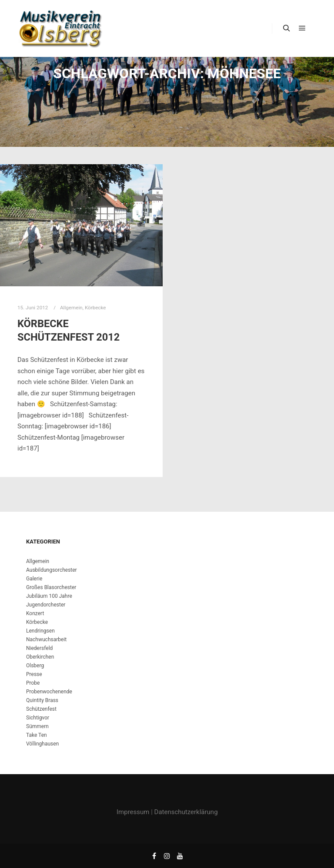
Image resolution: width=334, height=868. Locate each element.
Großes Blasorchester (51, 587)
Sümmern (37, 726)
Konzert (35, 613)
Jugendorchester (46, 605)
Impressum (133, 812)
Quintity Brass (42, 700)
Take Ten (37, 735)
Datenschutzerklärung (186, 812)
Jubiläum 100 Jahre (49, 596)
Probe (33, 683)
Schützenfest (41, 709)
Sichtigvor (38, 718)
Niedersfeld (39, 648)
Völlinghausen (42, 744)
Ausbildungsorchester (52, 570)
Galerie (34, 579)
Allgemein (71, 308)
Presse (34, 674)
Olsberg (35, 666)
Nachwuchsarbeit (46, 639)
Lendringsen (40, 631)
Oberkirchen (40, 657)
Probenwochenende (49, 692)
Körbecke (95, 308)
